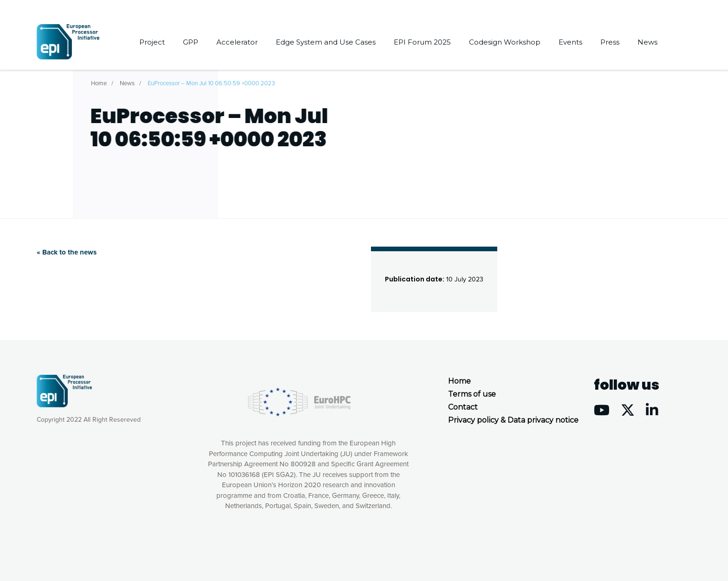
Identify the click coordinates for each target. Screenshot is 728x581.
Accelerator (237, 42)
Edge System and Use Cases (326, 42)
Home (99, 81)
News (647, 42)
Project (152, 42)
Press (610, 42)
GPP (191, 42)
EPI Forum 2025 (422, 42)
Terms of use (472, 394)
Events (570, 42)
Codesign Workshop (505, 42)
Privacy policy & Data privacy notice (513, 420)
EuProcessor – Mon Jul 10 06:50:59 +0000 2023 (211, 81)
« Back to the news (67, 252)
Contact (463, 407)
